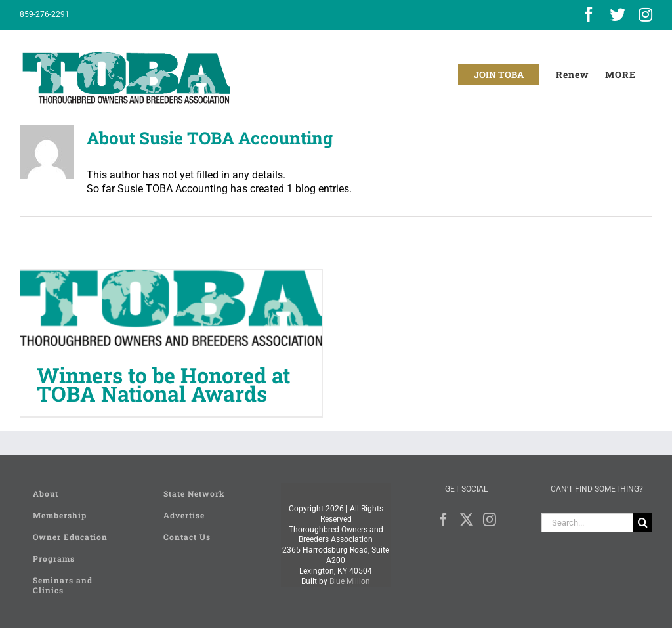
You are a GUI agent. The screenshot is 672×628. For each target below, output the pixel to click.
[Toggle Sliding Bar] (620, 74)
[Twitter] (467, 520)
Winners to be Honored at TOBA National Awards (163, 384)
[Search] (643, 523)
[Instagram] (490, 520)
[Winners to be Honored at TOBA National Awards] (171, 308)
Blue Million (350, 581)
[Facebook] (444, 520)
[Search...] (587, 523)
